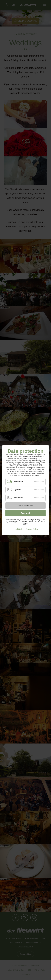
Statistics (18, 498)
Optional (18, 489)
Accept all (26, 513)
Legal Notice (18, 529)
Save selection (25, 505)
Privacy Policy (32, 529)
